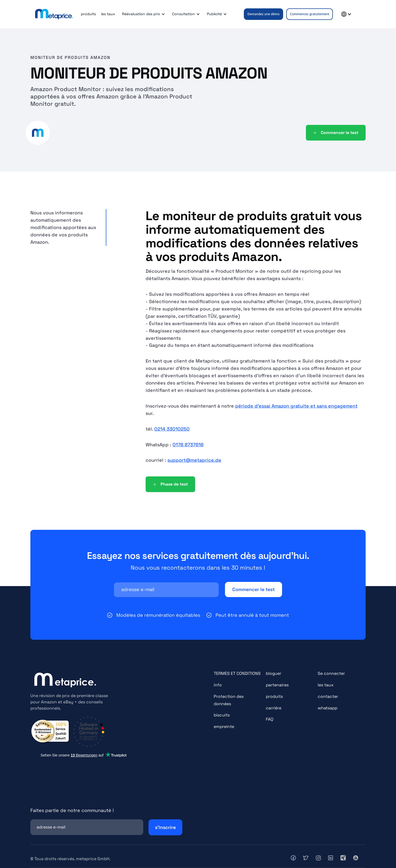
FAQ (270, 719)
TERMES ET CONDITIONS (237, 673)
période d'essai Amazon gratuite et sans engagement (296, 406)
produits (88, 14)
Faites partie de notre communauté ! (72, 810)
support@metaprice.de (194, 460)
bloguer (274, 673)
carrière (274, 708)
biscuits (222, 715)
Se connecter (331, 673)
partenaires (277, 685)
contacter (328, 696)
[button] (143, 14)
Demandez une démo (264, 14)
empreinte (224, 727)
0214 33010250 (172, 429)
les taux (108, 14)
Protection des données (229, 700)
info (218, 685)
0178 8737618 (188, 445)
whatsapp (328, 708)
